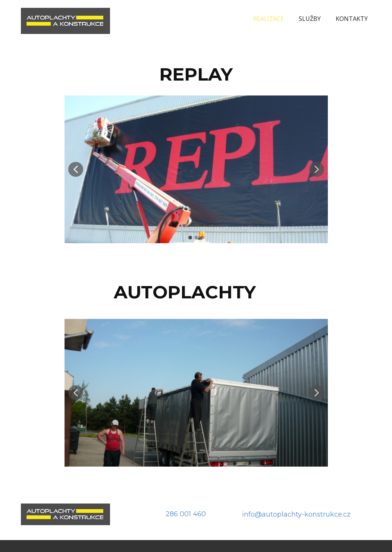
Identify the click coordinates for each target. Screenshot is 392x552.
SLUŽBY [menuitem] (310, 19)
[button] (76, 169)
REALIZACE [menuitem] (269, 19)
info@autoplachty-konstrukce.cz (296, 514)
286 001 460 (186, 514)
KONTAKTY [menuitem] (352, 19)
